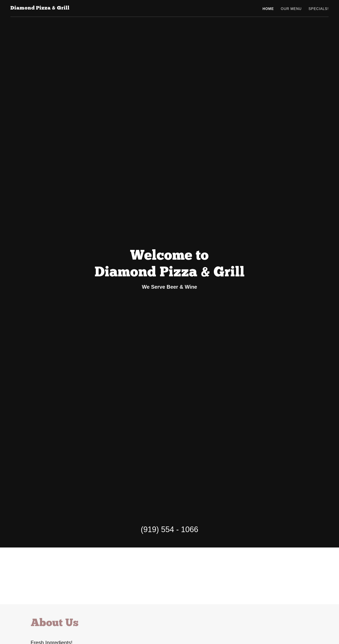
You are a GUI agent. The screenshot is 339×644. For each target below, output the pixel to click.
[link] (40, 8)
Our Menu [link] (291, 9)
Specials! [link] (319, 9)
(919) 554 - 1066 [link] (169, 529)
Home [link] (268, 9)
